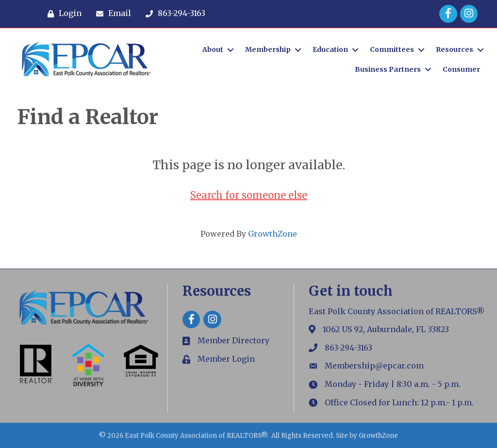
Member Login (226, 359)
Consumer (461, 69)
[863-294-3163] (173, 14)
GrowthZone (273, 234)
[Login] (62, 14)
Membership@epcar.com (374, 366)
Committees (392, 49)
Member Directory (233, 340)
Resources (455, 49)
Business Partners (388, 69)
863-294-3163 (348, 348)
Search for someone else (249, 195)
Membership (268, 49)
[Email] (111, 14)
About (213, 49)
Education (330, 49)
